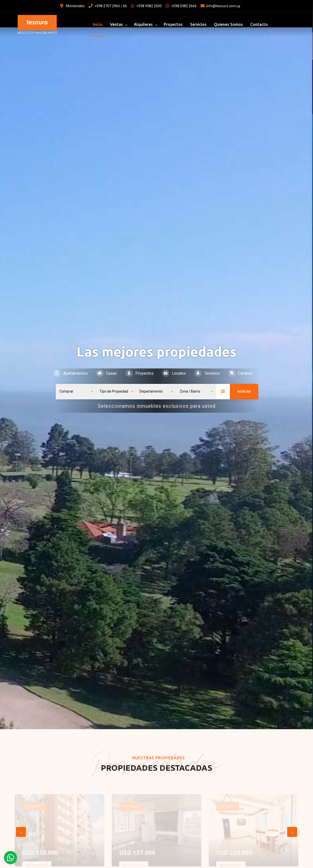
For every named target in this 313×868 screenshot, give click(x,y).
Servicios (198, 24)
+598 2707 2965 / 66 (108, 6)
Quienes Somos (228, 24)
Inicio (98, 24)
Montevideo (72, 6)
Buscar (244, 391)
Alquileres (143, 24)
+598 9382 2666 (181, 6)
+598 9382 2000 (146, 6)
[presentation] (21, 832)
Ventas (116, 24)
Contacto (259, 24)
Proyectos (173, 24)
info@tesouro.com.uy (220, 6)
